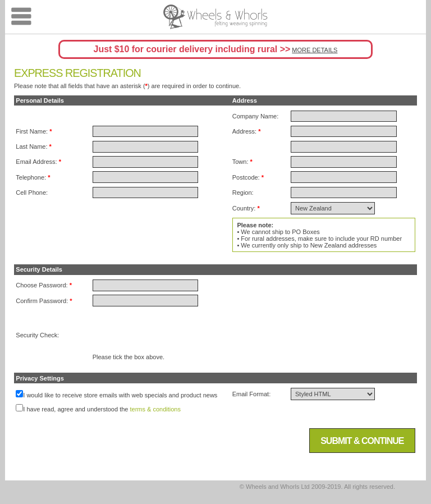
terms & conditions (155, 409)
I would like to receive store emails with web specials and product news (120, 395)
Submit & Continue (362, 441)
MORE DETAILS (315, 50)
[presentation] (178, 332)
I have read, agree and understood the (75, 409)
